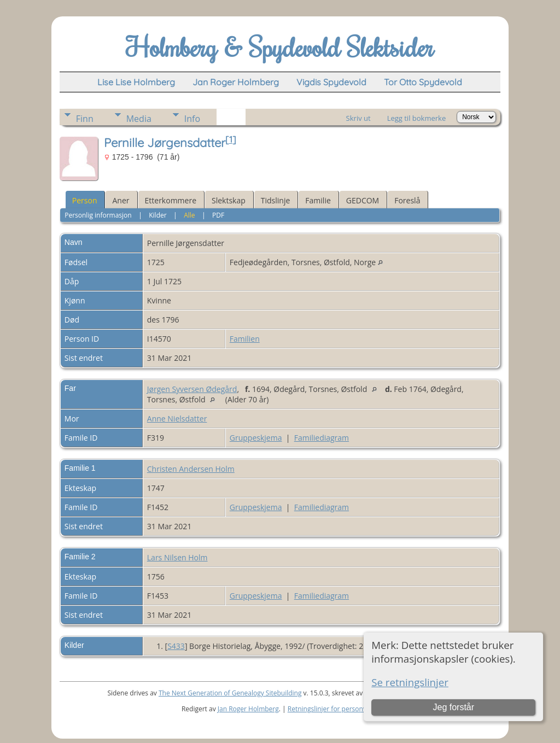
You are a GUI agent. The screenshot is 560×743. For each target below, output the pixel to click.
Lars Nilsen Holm (177, 557)
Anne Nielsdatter (177, 419)
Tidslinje (276, 200)
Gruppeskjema (256, 438)
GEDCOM (363, 200)
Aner (121, 200)
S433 (176, 646)
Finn (85, 119)
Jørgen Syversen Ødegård (192, 389)
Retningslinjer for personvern (332, 709)
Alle (189, 215)
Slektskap (229, 200)
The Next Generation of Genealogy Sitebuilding (230, 693)
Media (139, 119)
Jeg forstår (453, 707)
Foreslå (407, 200)
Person (85, 200)
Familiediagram (322, 438)
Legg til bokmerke (417, 118)
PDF (218, 215)
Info (192, 119)
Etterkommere (171, 200)
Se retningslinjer (410, 682)
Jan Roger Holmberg (248, 709)
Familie (318, 200)
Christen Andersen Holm (191, 469)
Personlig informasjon (98, 215)
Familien (245, 339)
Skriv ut (358, 118)
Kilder (157, 215)
